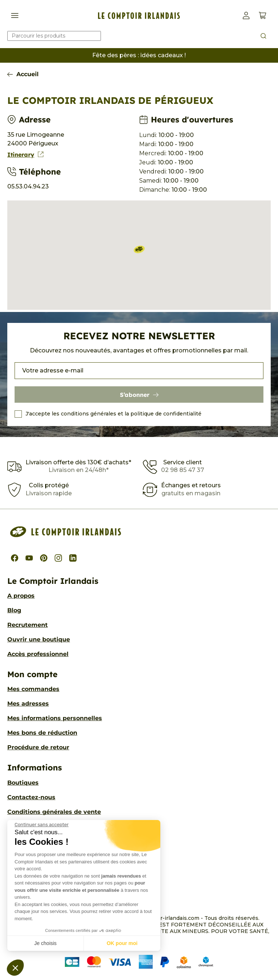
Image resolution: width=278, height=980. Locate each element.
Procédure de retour (38, 747)
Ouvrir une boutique (39, 639)
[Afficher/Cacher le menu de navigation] (15, 15)
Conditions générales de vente (54, 812)
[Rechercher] (54, 36)
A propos (21, 596)
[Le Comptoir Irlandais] (139, 16)
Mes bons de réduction (42, 733)
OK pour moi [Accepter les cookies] (122, 943)
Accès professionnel (38, 654)
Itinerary (25, 155)
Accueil (28, 74)
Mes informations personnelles (55, 718)
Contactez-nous (31, 797)
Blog (14, 610)
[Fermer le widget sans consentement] (42, 825)
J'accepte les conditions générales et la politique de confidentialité (113, 414)
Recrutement (28, 625)
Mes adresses (28, 704)
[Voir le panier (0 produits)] (263, 15)
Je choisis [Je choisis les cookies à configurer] (45, 943)
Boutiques (23, 783)
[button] (15, 968)
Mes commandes (33, 689)
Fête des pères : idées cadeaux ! (139, 55)
